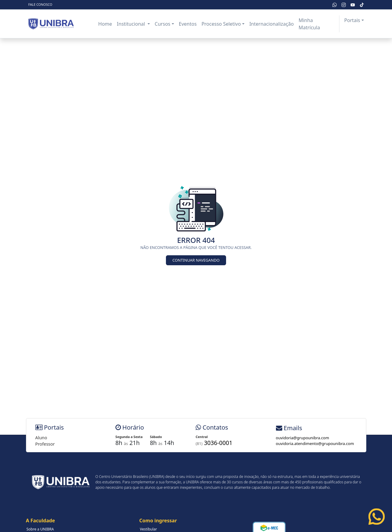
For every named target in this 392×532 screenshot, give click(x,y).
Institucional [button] (132, 24)
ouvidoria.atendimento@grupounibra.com (315, 443)
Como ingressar (158, 521)
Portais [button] (352, 20)
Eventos (188, 24)
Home (105, 24)
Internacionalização (272, 24)
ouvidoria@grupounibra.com (303, 438)
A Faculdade (40, 521)
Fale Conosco (40, 4)
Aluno (41, 438)
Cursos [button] (163, 24)
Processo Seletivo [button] (221, 24)
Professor (45, 444)
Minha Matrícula (309, 24)
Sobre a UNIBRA (40, 529)
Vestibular (149, 529)
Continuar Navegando (196, 260)
